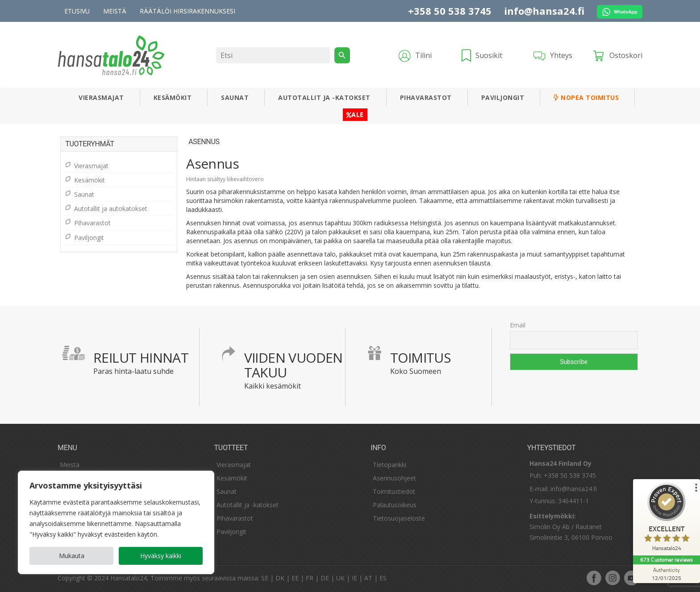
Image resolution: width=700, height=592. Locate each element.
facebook (594, 578)
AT (368, 578)
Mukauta (72, 556)
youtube (631, 578)
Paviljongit (503, 97)
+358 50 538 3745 (450, 11)
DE (325, 578)
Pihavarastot (426, 97)
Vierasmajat (101, 97)
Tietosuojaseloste (399, 518)
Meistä (115, 11)
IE (354, 578)
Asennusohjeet (394, 478)
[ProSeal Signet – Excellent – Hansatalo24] (667, 519)
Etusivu (77, 11)
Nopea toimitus (586, 97)
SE (265, 578)
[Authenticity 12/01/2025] (667, 574)
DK (280, 578)
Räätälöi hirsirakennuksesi (187, 11)
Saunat (235, 97)
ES (383, 578)
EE (295, 578)
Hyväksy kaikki (161, 556)
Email (518, 325)
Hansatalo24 (129, 578)
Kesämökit (173, 97)
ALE (355, 114)
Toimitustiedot (394, 491)
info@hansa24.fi (544, 11)
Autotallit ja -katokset (324, 97)
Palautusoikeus (395, 505)
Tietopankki (390, 465)
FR (310, 578)
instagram (612, 578)
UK (340, 578)
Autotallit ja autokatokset (111, 209)
